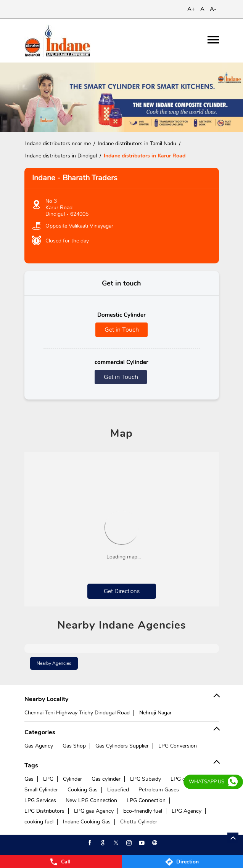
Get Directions (122, 591)
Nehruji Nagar (155, 713)
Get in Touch (122, 330)
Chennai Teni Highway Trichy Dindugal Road (77, 713)
